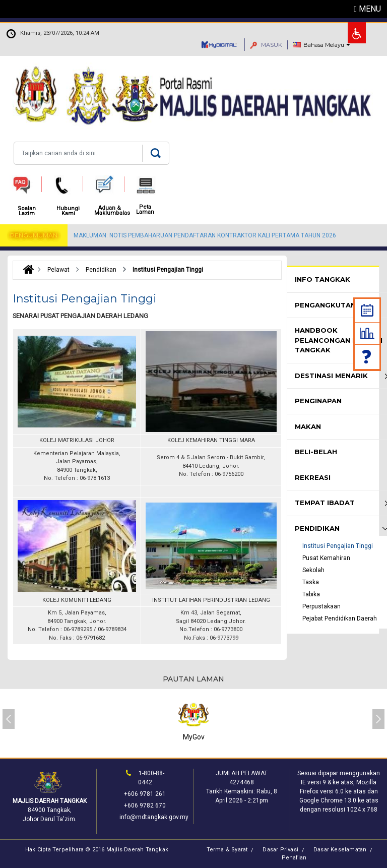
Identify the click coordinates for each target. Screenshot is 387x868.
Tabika (311, 594)
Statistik (367, 333)
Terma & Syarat (227, 850)
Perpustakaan (321, 606)
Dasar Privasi (280, 850)
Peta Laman (145, 210)
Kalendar (367, 310)
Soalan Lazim (367, 357)
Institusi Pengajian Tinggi (338, 546)
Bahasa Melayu (324, 45)
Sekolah (313, 570)
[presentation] (9, 719)
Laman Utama (26, 270)
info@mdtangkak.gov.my (154, 817)
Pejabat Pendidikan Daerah (340, 618)
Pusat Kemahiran (326, 558)
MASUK (266, 45)
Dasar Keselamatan (340, 850)
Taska (311, 582)
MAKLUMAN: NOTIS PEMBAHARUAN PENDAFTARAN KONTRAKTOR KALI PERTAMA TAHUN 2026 (205, 235)
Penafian (294, 858)
